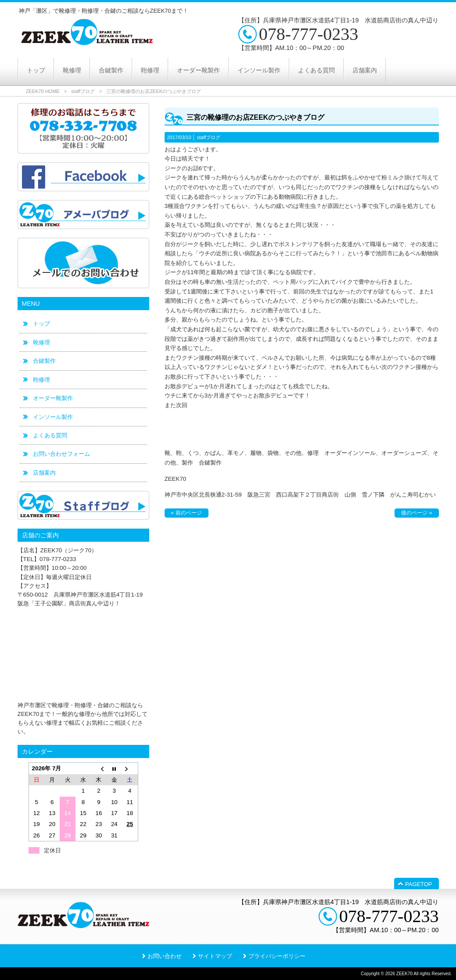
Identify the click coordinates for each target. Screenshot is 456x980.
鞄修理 (41, 380)
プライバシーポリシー (277, 956)
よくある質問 (50, 435)
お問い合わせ (165, 956)
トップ (41, 324)
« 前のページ (187, 513)
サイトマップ (215, 956)
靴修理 (41, 342)
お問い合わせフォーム (61, 454)
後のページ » (417, 513)
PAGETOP (418, 884)
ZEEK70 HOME (43, 91)
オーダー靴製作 (53, 398)
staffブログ (83, 91)
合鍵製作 (44, 361)
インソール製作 (53, 417)
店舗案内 (44, 473)
